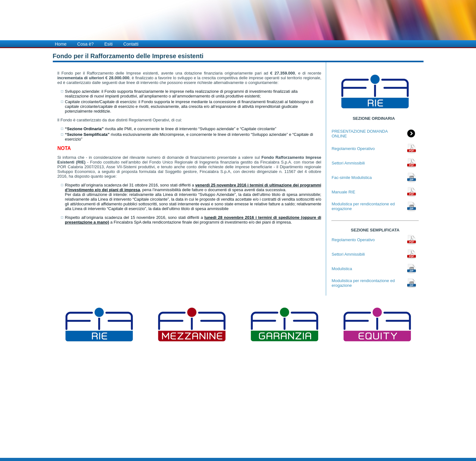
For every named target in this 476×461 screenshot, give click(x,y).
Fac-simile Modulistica (352, 178)
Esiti (108, 44)
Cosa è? (85, 44)
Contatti (131, 44)
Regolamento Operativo (353, 149)
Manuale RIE (343, 192)
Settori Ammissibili (348, 163)
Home (61, 44)
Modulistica (342, 269)
